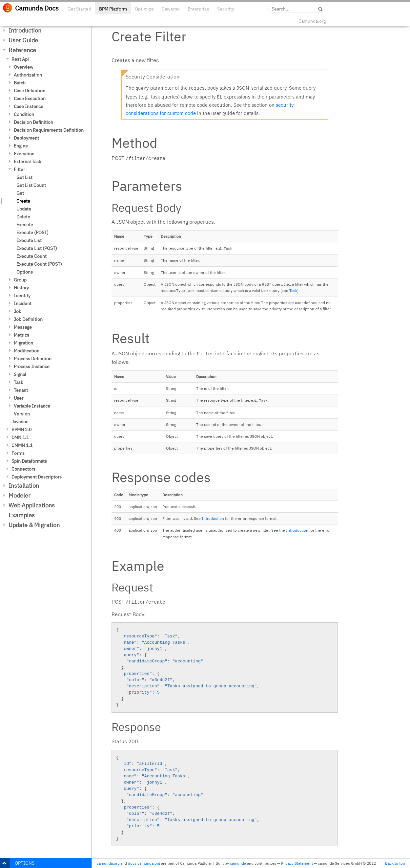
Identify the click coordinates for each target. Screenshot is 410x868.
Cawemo (171, 9)
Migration (23, 343)
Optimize (144, 9)
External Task (27, 162)
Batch (20, 83)
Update (24, 209)
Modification (27, 351)
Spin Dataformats (29, 461)
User (19, 398)
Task (18, 382)
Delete (23, 217)
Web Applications (32, 505)
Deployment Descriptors (37, 477)
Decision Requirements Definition (49, 130)
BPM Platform (113, 9)
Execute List (29, 240)
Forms (18, 453)
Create (23, 201)
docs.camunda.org (144, 863)
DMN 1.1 (20, 437)
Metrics (21, 335)
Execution (24, 154)
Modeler (20, 495)
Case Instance (29, 106)
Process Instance (32, 367)
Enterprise (198, 9)
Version (22, 414)
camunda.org (108, 863)
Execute (25, 225)
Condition (24, 114)
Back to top (395, 863)
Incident (23, 303)
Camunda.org (312, 21)
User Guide (23, 40)
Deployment (26, 138)
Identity (22, 296)
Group (20, 280)
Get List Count (31, 185)
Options (25, 272)
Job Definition (28, 319)
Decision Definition (33, 122)
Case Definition (30, 91)
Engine (21, 146)
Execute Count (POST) (39, 264)
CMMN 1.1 (22, 445)
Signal (20, 374)
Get (20, 193)
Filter (19, 169)
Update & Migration (34, 525)
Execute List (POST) (37, 248)
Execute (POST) (32, 233)
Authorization (28, 75)
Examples (22, 515)
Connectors (23, 469)
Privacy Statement (297, 863)
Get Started (79, 9)
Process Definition (33, 359)
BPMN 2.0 (21, 430)
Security (226, 9)
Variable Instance (32, 406)
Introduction (25, 30)
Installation (24, 486)
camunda (238, 863)
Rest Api (20, 59)
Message (23, 327)
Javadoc (20, 422)
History (21, 288)
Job (18, 311)
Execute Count (31, 256)
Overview (24, 67)
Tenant (21, 390)
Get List (24, 177)
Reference (22, 50)
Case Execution (30, 99)
